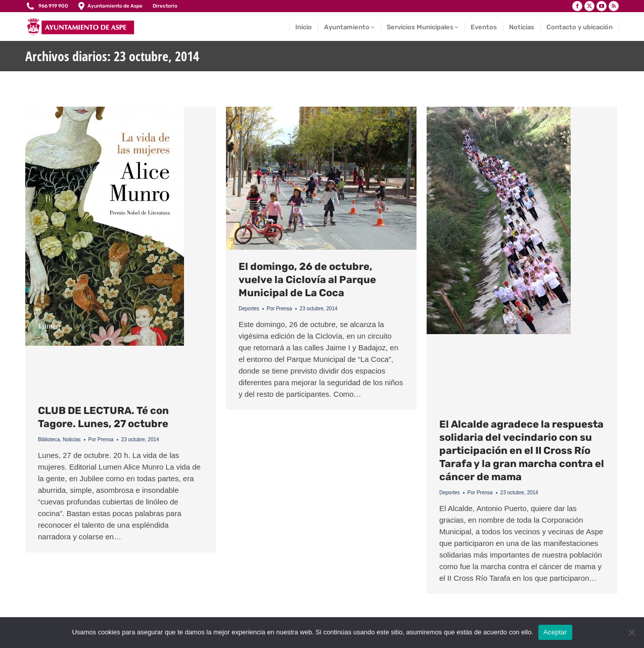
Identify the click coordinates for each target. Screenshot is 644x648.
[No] (631, 632)
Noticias (72, 439)
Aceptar (555, 632)
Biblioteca (49, 439)
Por (101, 439)
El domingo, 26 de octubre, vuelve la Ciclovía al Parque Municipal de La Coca (307, 280)
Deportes (249, 309)
